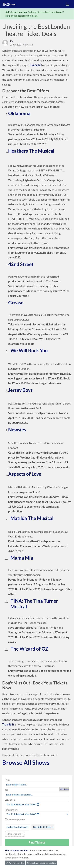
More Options (14, 834)
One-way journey (15, 819)
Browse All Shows (26, 763)
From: (7, 780)
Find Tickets (37, 842)
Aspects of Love (25, 474)
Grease (16, 303)
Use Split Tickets (42, 827)
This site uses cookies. (17, 850)
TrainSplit (35, 65)
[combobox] (37, 784)
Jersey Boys (20, 390)
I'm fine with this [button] (15, 863)
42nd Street (21, 264)
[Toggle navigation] (67, 4)
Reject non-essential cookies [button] (42, 863)
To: (6, 790)
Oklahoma (19, 113)
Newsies (17, 430)
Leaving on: (10, 800)
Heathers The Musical (31, 151)
